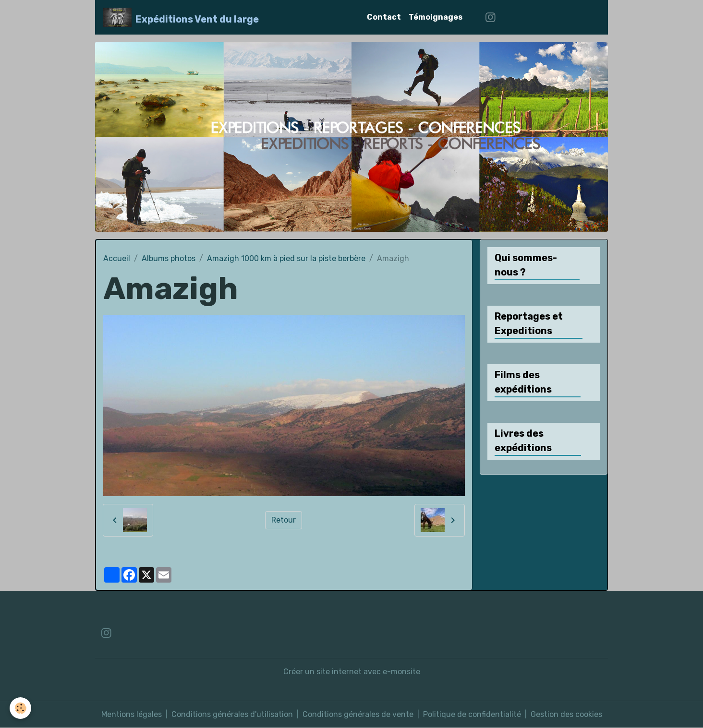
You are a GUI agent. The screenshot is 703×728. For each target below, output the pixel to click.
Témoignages (436, 17)
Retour (284, 520)
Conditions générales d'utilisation (232, 714)
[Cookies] (20, 708)
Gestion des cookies (566, 714)
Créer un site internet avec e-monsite (352, 672)
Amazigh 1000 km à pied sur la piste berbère (286, 258)
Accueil (117, 258)
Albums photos (169, 258)
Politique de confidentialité (472, 714)
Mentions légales (132, 714)
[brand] (181, 17)
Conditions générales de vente (358, 714)
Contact (384, 17)
